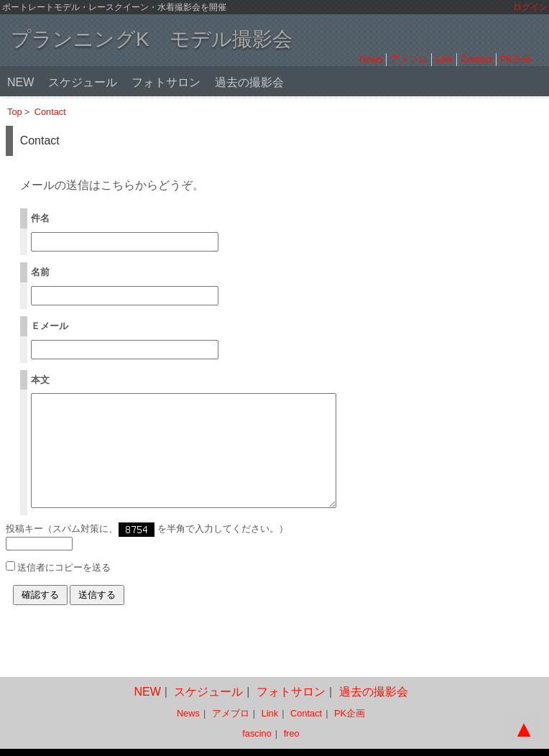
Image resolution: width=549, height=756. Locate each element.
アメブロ (409, 59)
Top (15, 112)
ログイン (530, 7)
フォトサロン (166, 82)
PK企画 (516, 59)
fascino (257, 734)
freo (292, 734)
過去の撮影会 (249, 82)
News (371, 59)
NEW (20, 82)
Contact (476, 59)
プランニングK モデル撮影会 (152, 39)
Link (444, 59)
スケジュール (83, 82)
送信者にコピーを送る (64, 589)
